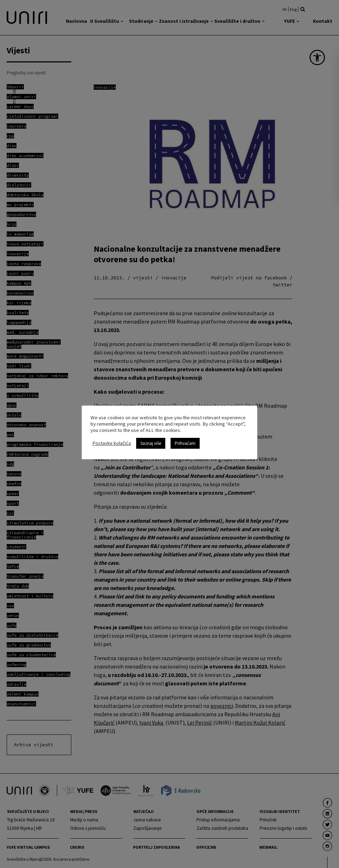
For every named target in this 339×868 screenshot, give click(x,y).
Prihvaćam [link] (185, 443)
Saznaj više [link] (151, 443)
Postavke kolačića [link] (112, 443)
